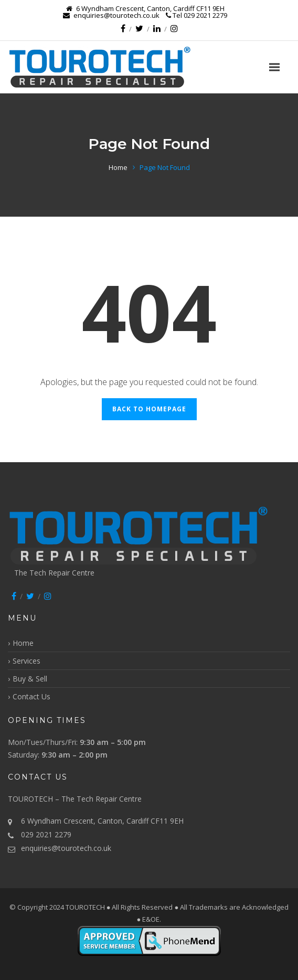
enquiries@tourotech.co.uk (66, 848)
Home (118, 167)
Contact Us (31, 696)
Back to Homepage (149, 409)
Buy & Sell (30, 679)
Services (26, 661)
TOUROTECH (86, 907)
